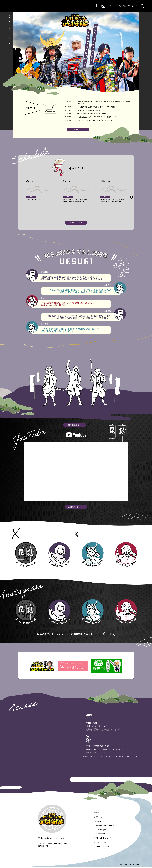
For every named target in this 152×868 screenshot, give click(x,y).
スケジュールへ (76, 223)
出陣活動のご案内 (100, 835)
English (112, 6)
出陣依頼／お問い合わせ (128, 6)
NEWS (96, 815)
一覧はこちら (78, 130)
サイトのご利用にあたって (102, 839)
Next (131, 197)
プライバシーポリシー (101, 844)
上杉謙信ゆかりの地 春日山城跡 (104, 827)
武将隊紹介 (98, 823)
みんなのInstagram (100, 831)
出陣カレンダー (99, 819)
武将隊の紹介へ (74, 425)
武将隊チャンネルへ (76, 507)
